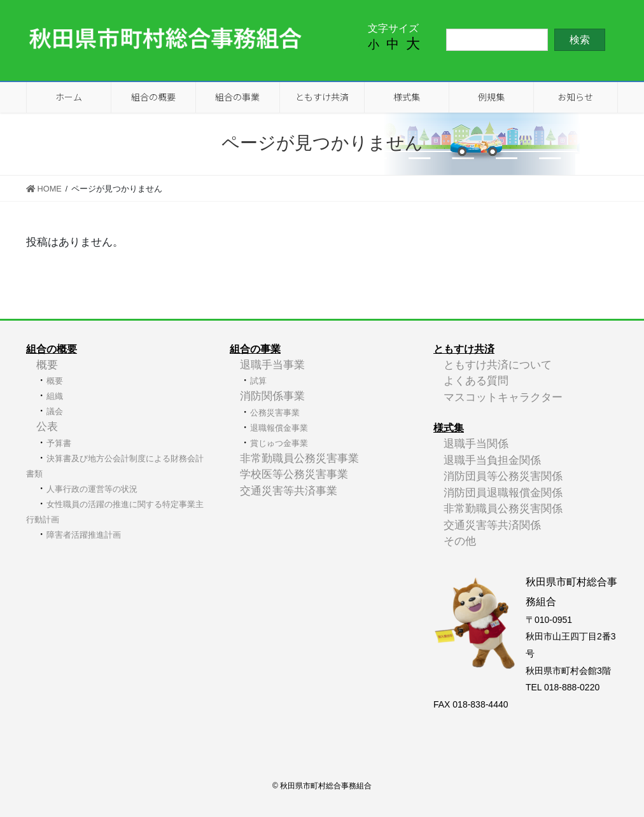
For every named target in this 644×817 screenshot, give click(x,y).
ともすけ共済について (498, 365)
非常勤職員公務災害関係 (503, 509)
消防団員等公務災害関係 (503, 476)
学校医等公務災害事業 (294, 474)
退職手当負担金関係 (492, 460)
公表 (47, 427)
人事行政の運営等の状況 (92, 489)
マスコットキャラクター (503, 397)
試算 (258, 381)
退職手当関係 (476, 444)
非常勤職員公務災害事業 (299, 458)
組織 (55, 396)
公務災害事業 (275, 413)
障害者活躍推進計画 (84, 535)
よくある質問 (476, 381)
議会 (55, 411)
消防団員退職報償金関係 (503, 493)
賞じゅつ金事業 (279, 443)
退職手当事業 (272, 365)
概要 (47, 365)
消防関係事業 (272, 396)
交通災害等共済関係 (492, 525)
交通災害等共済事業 (289, 491)
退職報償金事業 (279, 428)
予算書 (59, 443)
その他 (460, 541)
